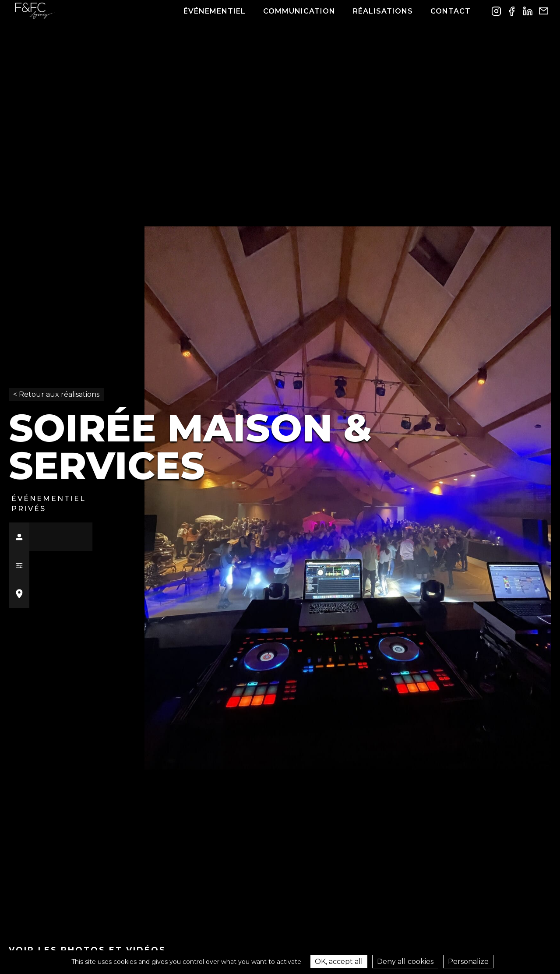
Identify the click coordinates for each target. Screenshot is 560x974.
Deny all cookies (405, 962)
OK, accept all (339, 962)
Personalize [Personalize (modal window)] (468, 962)
